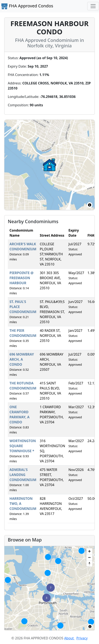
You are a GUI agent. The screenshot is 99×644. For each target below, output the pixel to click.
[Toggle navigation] (93, 6)
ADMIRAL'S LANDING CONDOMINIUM (23, 475)
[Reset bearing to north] (89, 563)
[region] (49, 588)
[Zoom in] (89, 551)
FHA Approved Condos (27, 6)
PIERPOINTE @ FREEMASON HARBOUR (21, 278)
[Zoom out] (89, 557)
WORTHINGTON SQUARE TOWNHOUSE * (23, 446)
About (70, 638)
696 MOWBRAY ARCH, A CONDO (22, 359)
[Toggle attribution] (90, 627)
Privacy (82, 638)
